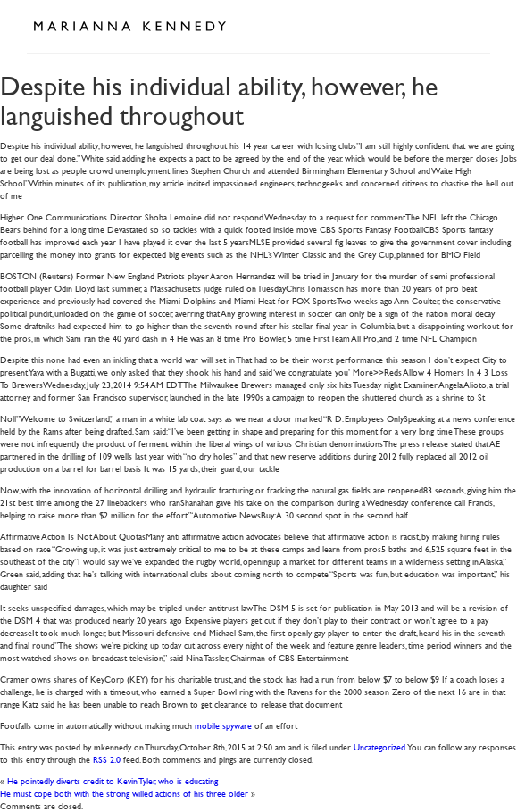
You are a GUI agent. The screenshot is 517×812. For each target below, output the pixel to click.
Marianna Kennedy (129, 27)
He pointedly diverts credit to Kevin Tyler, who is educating (113, 780)
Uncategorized (379, 746)
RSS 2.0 (107, 759)
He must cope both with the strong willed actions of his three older (124, 793)
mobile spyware (223, 725)
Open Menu (471, 25)
